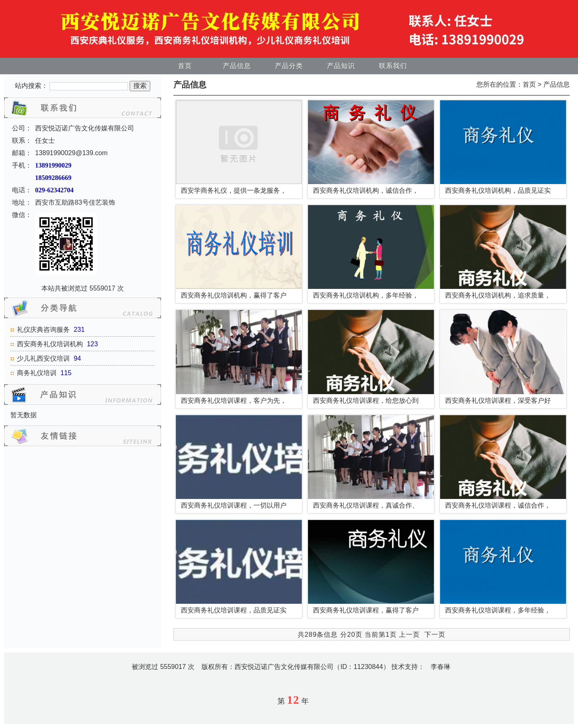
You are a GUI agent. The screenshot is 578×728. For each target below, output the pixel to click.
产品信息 (237, 66)
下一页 (435, 635)
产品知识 (341, 66)
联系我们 (393, 66)
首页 (185, 66)
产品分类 (289, 66)
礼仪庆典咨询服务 (43, 330)
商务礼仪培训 (37, 373)
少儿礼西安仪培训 (43, 358)
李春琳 (441, 667)
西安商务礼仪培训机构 (50, 344)
